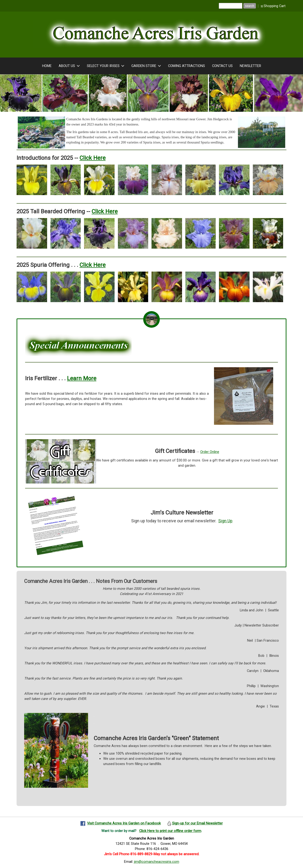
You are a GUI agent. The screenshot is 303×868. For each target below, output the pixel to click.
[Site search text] (231, 6)
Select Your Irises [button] (106, 66)
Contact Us (222, 66)
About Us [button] (69, 66)
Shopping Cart (275, 6)
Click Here (93, 158)
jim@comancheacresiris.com (157, 862)
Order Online (210, 452)
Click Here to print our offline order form (170, 831)
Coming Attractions (187, 66)
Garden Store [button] (146, 66)
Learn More (82, 378)
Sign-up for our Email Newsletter (197, 823)
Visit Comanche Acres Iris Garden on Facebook (124, 823)
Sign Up (225, 521)
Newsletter (250, 66)
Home (47, 66)
